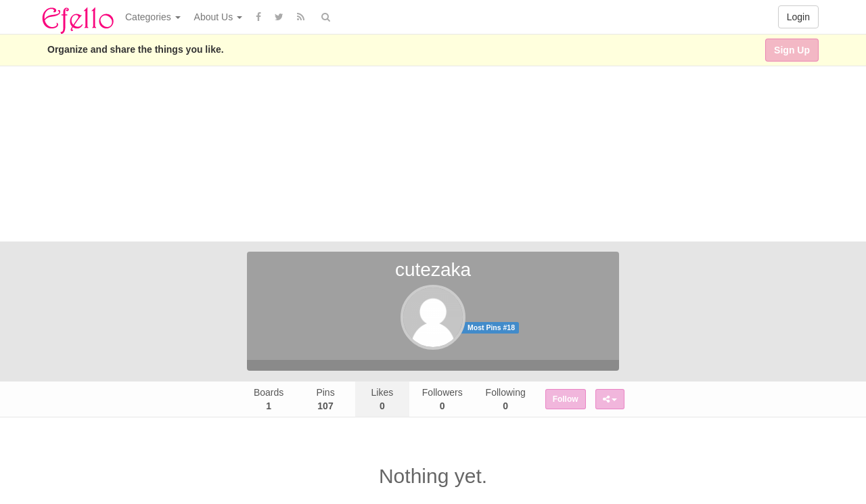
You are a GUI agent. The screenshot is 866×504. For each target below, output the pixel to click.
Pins (325, 399)
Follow (566, 399)
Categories (153, 17)
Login (798, 17)
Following (506, 399)
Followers (442, 399)
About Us (218, 17)
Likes (383, 399)
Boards (269, 399)
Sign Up (792, 50)
